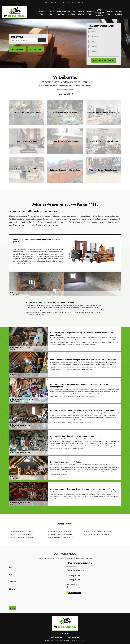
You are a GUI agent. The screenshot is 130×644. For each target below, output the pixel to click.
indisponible (52, 2)
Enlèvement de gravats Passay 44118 (98, 534)
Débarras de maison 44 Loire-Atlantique (42, 12)
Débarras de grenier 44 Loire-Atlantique (81, 12)
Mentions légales (78, 641)
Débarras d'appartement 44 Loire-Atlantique (61, 12)
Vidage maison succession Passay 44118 (99, 531)
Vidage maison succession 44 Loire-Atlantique (100, 12)
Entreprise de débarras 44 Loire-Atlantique (90, 12)
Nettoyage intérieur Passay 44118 (24, 537)
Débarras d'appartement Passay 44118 (62, 534)
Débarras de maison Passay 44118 (60, 531)
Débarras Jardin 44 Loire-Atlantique (51, 12)
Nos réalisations (18, 49)
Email (32, 576)
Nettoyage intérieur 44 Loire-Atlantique (72, 12)
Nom (32, 569)
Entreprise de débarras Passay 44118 (61, 537)
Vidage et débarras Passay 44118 (24, 531)
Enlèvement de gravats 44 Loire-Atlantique (109, 12)
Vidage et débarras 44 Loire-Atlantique (119, 12)
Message (32, 597)
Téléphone (32, 584)
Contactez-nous (36, 49)
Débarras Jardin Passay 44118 (23, 534)
